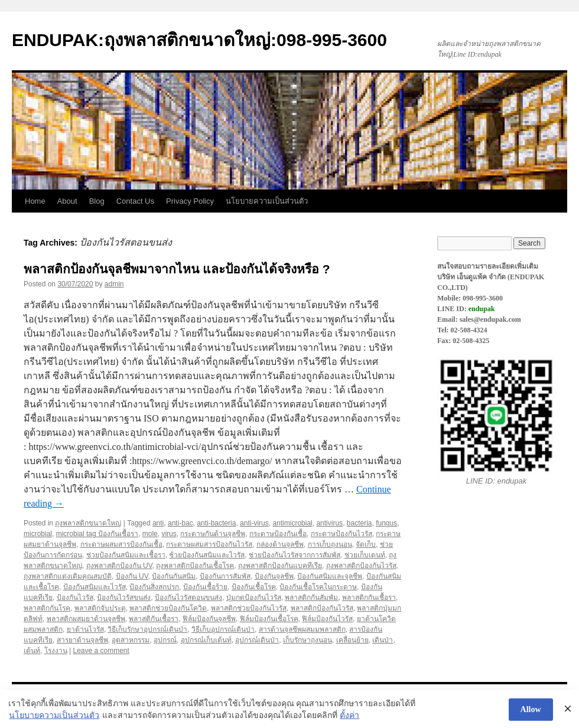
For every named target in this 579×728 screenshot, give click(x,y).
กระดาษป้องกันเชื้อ (278, 534)
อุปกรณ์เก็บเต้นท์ (206, 640)
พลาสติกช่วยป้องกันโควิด (168, 608)
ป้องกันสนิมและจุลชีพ (330, 576)
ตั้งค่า (349, 720)
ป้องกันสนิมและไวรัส (95, 587)
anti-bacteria (216, 523)
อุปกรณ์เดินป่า (257, 640)
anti (158, 523)
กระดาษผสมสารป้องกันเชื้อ (121, 544)
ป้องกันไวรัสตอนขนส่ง (188, 598)
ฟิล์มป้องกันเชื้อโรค (269, 619)
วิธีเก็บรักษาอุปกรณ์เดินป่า (147, 629)
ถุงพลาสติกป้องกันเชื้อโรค (195, 566)
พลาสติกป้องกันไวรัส (322, 608)
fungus (386, 523)
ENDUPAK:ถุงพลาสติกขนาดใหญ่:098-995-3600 (199, 40)
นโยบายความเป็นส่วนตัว (267, 201)
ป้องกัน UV (132, 576)
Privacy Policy (190, 201)
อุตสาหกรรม (131, 640)
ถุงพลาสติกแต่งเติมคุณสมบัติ (68, 576)
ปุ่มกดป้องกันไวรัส (254, 598)
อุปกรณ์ (165, 640)
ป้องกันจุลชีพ (274, 576)
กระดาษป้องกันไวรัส (341, 534)
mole (150, 534)
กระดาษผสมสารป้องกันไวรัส (209, 544)
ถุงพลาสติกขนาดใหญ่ (88, 523)
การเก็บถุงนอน (330, 544)
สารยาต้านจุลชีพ (82, 640)
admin (114, 284)
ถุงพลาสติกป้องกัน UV (119, 566)
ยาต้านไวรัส (85, 629)
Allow (531, 714)
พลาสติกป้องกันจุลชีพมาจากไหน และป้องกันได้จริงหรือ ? (177, 269)
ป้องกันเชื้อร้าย (205, 587)
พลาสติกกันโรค (47, 608)
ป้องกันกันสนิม (174, 576)
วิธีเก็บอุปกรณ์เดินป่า (223, 629)
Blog (97, 201)
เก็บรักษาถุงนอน (308, 640)
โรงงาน (56, 651)
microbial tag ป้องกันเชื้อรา (97, 534)
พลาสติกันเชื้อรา (154, 619)
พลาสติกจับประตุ (100, 608)
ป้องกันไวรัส (75, 598)
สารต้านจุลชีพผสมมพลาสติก (302, 629)
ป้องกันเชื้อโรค (254, 587)
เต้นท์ (32, 651)
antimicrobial (292, 523)
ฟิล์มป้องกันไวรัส (327, 619)
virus (169, 534)
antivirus (329, 523)
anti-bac (180, 523)
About (67, 201)
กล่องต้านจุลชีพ (280, 544)
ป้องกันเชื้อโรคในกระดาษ (318, 587)
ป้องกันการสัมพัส (225, 576)
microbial (38, 534)
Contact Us (135, 201)
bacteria (360, 523)
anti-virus (254, 523)
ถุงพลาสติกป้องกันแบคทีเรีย (280, 566)
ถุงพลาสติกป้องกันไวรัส (361, 566)
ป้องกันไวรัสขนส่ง (124, 598)
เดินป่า (383, 640)
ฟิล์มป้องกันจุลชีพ (209, 619)
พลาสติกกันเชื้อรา (369, 598)
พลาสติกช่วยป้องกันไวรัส (249, 608)
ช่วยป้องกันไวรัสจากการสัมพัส (295, 555)
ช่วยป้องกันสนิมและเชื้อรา (126, 555)
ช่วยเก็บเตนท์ (365, 555)
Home (35, 201)
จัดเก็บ (366, 544)
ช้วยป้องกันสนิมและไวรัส (207, 555)
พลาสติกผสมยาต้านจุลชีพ (86, 619)
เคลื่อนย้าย (352, 640)
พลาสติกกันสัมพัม (311, 598)
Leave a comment (101, 651)
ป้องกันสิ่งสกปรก (154, 587)
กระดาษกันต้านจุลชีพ (213, 534)
